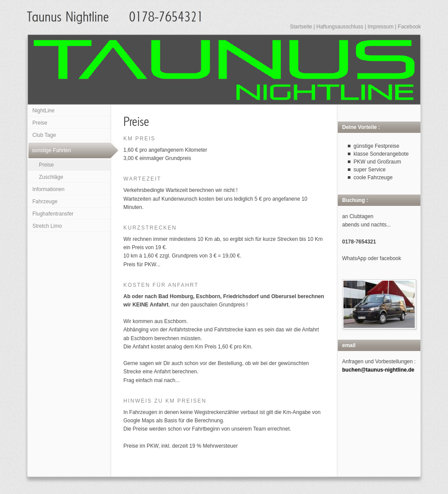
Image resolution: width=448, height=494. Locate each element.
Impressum (380, 27)
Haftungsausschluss (340, 27)
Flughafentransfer (53, 214)
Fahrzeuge (45, 202)
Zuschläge (51, 177)
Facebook (409, 27)
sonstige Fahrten (51, 150)
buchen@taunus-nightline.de (378, 370)
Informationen (48, 189)
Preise (40, 123)
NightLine (44, 111)
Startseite (301, 27)
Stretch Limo (47, 226)
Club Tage (44, 135)
